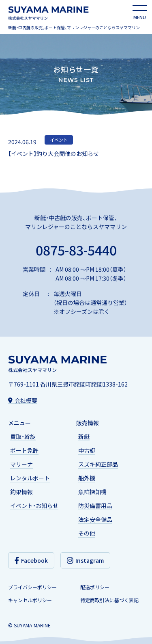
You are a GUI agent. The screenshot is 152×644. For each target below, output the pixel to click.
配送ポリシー (95, 587)
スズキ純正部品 (98, 464)
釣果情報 (21, 492)
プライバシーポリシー (32, 587)
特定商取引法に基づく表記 (109, 600)
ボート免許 (24, 450)
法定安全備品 (95, 519)
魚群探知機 (92, 492)
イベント (59, 140)
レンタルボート (30, 478)
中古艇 (87, 450)
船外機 (87, 478)
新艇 (84, 437)
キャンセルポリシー (30, 600)
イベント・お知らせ (34, 506)
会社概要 (23, 400)
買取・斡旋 (23, 437)
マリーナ (21, 464)
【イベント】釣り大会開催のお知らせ (54, 153)
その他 (87, 533)
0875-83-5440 (76, 249)
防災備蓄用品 (95, 506)
